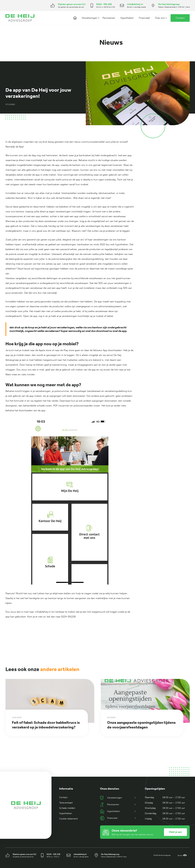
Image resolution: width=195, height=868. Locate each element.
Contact (180, 18)
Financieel (144, 18)
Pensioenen (109, 18)
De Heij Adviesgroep (169, 4)
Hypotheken (127, 18)
